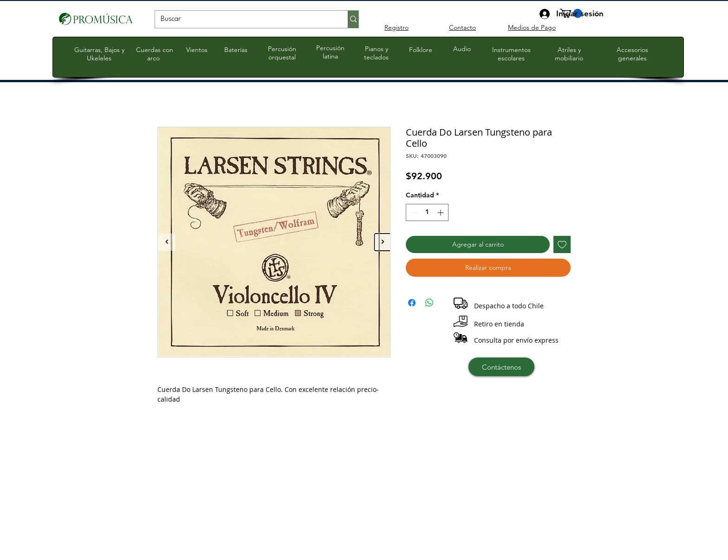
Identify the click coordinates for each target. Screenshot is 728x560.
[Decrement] (413, 212)
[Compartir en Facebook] (412, 303)
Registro (396, 27)
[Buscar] (244, 20)
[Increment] (441, 212)
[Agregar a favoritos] (562, 244)
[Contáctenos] (501, 367)
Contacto (462, 27)
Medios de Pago (532, 27)
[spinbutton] (427, 212)
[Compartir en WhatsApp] (429, 303)
